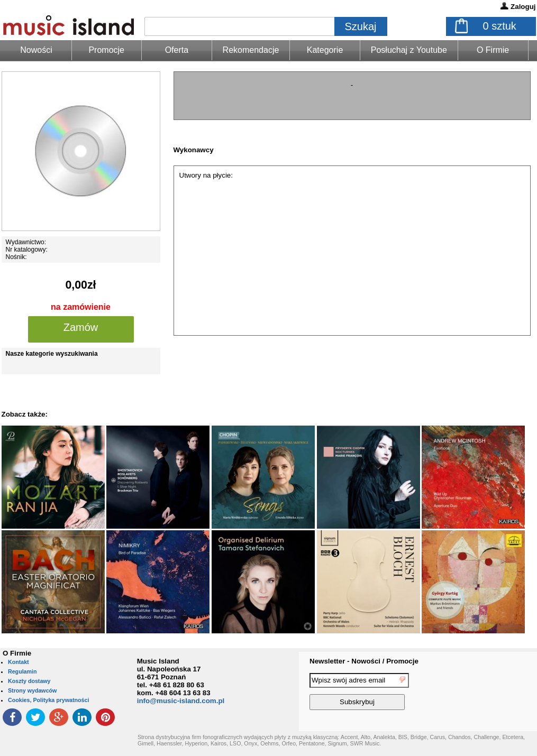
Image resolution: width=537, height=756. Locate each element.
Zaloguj (523, 7)
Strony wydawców (32, 690)
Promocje (106, 50)
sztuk (500, 26)
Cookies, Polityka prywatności (48, 700)
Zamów (81, 327)
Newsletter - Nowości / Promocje (364, 661)
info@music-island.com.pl (181, 701)
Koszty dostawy (29, 681)
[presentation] (494, 693)
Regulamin (22, 671)
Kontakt (19, 662)
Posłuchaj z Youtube (409, 50)
